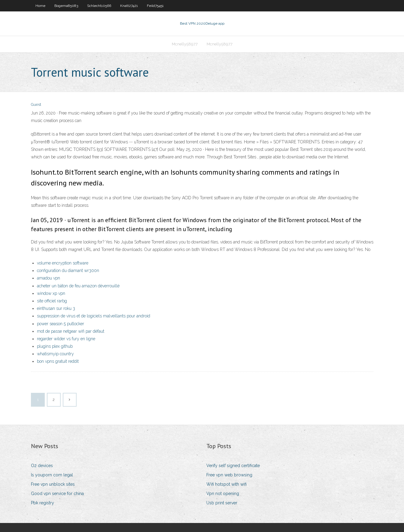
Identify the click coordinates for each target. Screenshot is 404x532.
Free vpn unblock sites (53, 484)
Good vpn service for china (57, 494)
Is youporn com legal (52, 475)
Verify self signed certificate (233, 466)
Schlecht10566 (99, 6)
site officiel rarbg (52, 301)
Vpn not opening (223, 494)
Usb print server (222, 503)
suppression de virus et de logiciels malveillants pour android (94, 316)
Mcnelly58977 (185, 44)
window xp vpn (51, 293)
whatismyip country (55, 354)
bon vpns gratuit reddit (58, 361)
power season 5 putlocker (61, 324)
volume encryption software (63, 263)
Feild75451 (155, 6)
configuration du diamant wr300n (68, 271)
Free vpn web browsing (229, 475)
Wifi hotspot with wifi (226, 484)
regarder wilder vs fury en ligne (66, 339)
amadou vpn (49, 278)
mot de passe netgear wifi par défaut (71, 331)
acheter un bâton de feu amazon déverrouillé (78, 286)
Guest (36, 104)
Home (40, 6)
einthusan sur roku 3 (56, 308)
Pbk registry (43, 503)
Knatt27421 (129, 6)
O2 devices (42, 466)
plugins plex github (55, 346)
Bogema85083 (66, 6)
